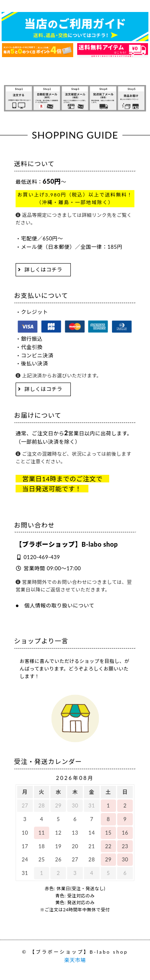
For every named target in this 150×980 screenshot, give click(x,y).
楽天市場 (75, 960)
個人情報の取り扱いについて (59, 605)
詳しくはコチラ (43, 270)
